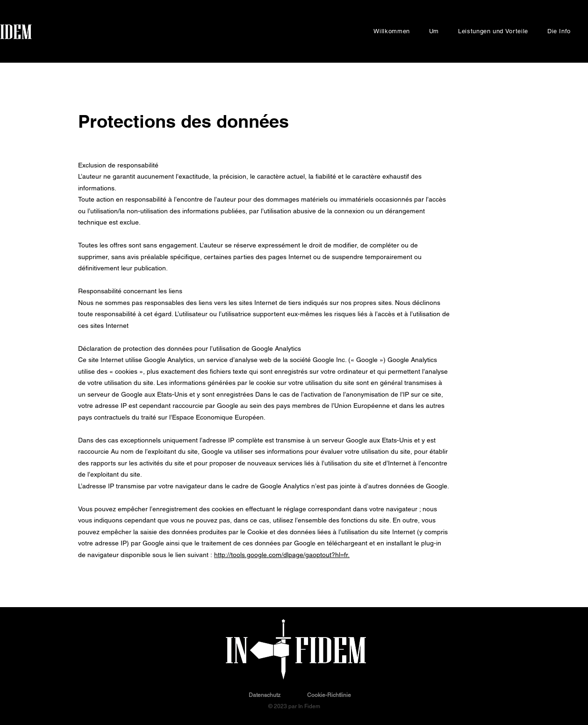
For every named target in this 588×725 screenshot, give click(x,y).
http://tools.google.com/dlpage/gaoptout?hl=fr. (282, 555)
